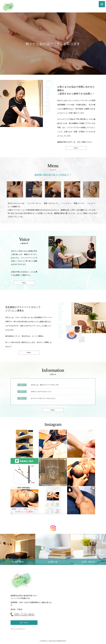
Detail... (76, 148)
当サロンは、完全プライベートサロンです (45, 385)
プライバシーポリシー (18, 629)
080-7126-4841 (24, 614)
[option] (53, 44)
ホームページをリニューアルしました (43, 398)
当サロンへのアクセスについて (41, 392)
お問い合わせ (24, 623)
